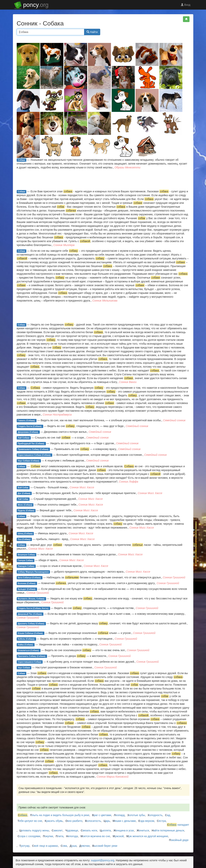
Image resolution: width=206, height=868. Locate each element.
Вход (186, 5)
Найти (92, 32)
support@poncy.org (103, 860)
